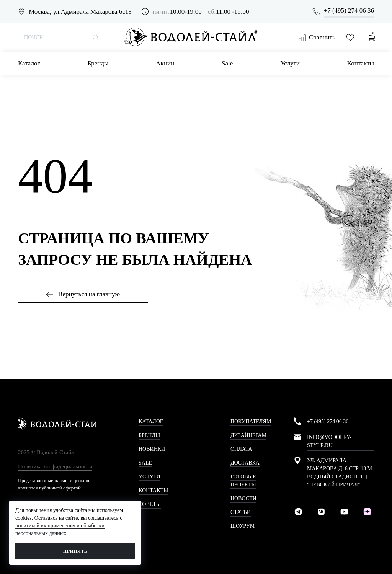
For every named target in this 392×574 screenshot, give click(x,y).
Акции (165, 63)
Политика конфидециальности (55, 466)
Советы (150, 504)
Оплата (241, 449)
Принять (75, 551)
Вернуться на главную (83, 294)
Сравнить (317, 38)
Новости (243, 498)
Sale (227, 63)
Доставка (245, 463)
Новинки (152, 449)
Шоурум (243, 526)
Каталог (29, 63)
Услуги (290, 63)
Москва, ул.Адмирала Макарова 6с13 (80, 12)
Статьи (241, 512)
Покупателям (251, 422)
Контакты (361, 63)
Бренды (98, 63)
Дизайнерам (248, 435)
